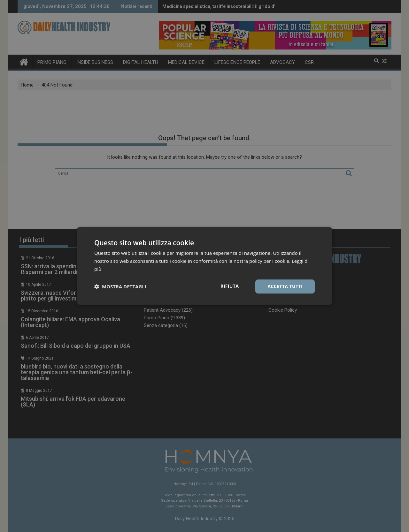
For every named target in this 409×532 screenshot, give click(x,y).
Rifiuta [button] (230, 286)
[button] (120, 286)
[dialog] (204, 266)
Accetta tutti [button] (285, 286)
